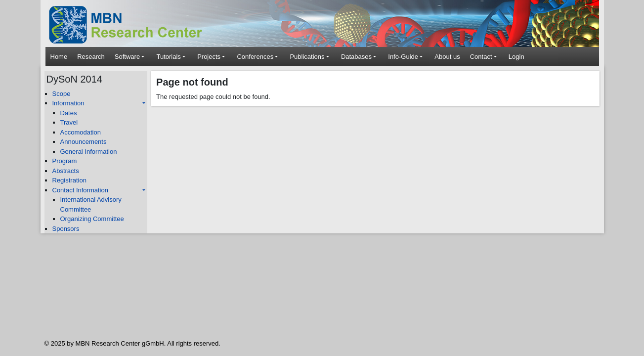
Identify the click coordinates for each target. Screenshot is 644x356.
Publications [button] (307, 57)
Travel (69, 122)
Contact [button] (481, 57)
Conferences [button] (255, 57)
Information (68, 103)
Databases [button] (356, 57)
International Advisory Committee (91, 204)
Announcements (84, 142)
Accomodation (81, 132)
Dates (69, 113)
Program (65, 161)
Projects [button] (209, 57)
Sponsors (66, 229)
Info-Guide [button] (403, 57)
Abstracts (66, 171)
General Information (89, 152)
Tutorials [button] (168, 57)
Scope (62, 94)
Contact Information (80, 190)
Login (516, 57)
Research (91, 57)
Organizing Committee (92, 219)
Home (59, 57)
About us (447, 57)
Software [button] (127, 57)
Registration (69, 180)
